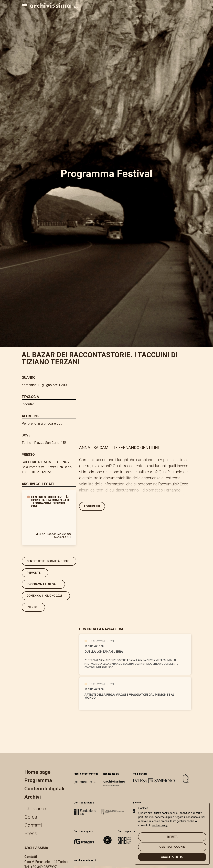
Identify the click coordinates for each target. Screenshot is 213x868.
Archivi (33, 797)
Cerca (31, 817)
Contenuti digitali (44, 789)
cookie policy (160, 825)
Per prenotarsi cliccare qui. (42, 423)
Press (31, 833)
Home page (37, 772)
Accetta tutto (172, 857)
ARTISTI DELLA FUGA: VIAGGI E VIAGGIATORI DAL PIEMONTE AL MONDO (130, 696)
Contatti (33, 825)
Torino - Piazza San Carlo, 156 (44, 443)
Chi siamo (35, 809)
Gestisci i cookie (172, 847)
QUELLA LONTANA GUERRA (104, 652)
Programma (38, 780)
